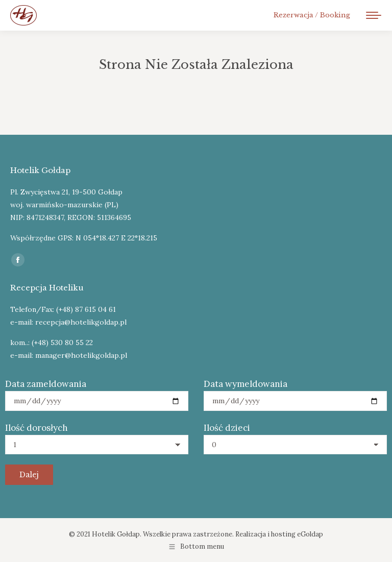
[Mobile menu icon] (374, 15)
